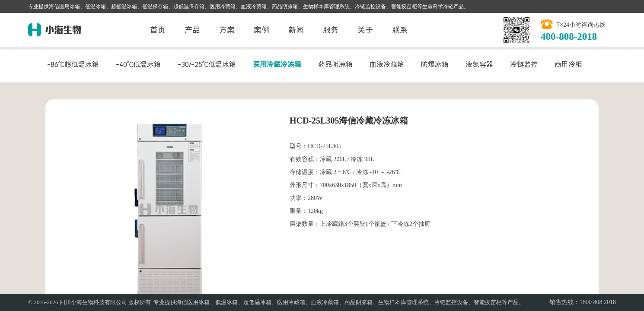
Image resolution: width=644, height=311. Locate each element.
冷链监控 (524, 65)
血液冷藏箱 (387, 65)
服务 (331, 30)
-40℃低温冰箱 (138, 65)
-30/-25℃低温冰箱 (207, 65)
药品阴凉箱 (335, 65)
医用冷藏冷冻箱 (277, 65)
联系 (400, 30)
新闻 (296, 30)
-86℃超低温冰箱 (73, 65)
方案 (227, 30)
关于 (365, 30)
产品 (192, 30)
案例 (261, 30)
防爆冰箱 (435, 65)
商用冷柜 (568, 65)
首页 (158, 30)
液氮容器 (479, 65)
